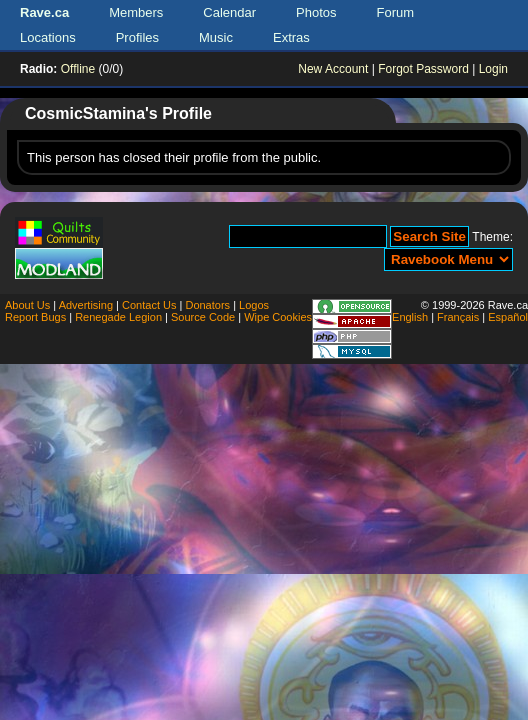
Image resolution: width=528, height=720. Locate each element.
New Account (333, 69)
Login (493, 69)
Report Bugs (35, 317)
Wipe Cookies (278, 317)
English (410, 317)
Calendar (229, 12)
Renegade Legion (118, 317)
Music (216, 37)
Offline (78, 69)
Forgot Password (423, 69)
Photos (316, 12)
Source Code (203, 317)
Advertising (86, 305)
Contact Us (149, 305)
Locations (48, 37)
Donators (207, 305)
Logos (254, 305)
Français (458, 317)
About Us (27, 305)
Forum (396, 12)
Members (136, 12)
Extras (291, 37)
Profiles (137, 37)
